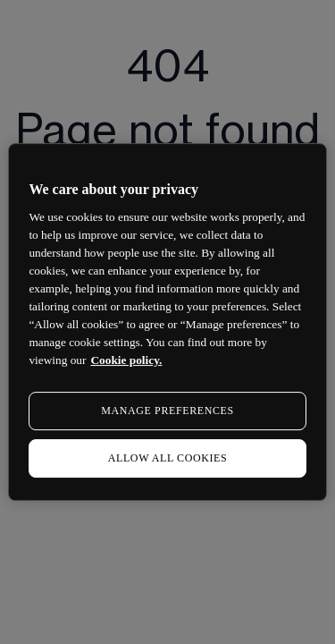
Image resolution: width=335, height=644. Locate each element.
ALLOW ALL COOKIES (168, 458)
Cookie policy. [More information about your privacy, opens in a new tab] (126, 360)
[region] (167, 322)
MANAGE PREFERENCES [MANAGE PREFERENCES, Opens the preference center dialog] (167, 411)
